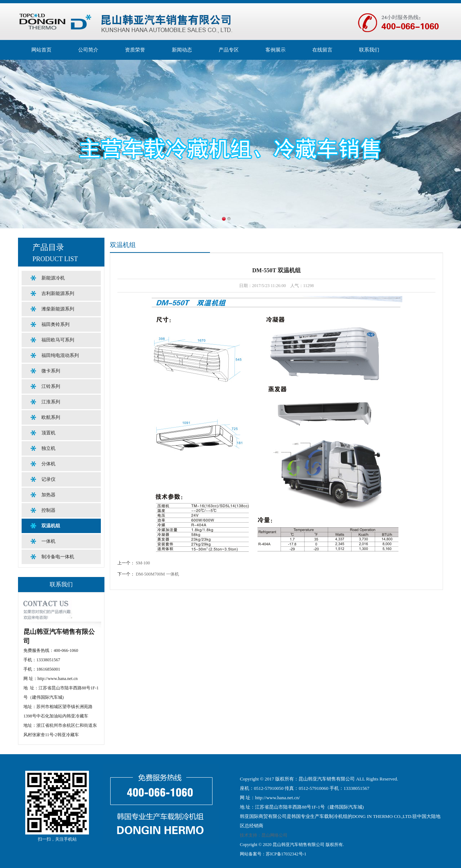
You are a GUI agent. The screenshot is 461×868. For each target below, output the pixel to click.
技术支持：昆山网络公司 (264, 835)
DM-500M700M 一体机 (157, 574)
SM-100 (143, 563)
